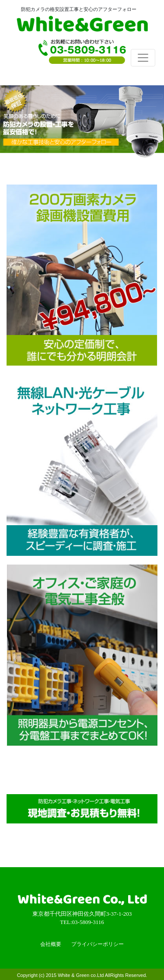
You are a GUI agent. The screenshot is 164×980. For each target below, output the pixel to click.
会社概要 (51, 944)
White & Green (82, 25)
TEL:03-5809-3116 (82, 55)
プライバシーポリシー (98, 944)
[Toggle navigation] (143, 58)
